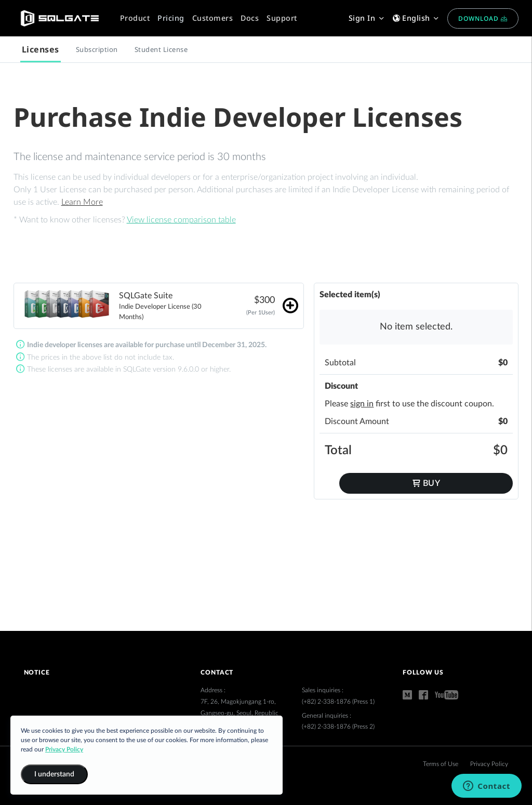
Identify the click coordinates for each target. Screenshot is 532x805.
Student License (161, 49)
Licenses (41, 49)
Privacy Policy (489, 764)
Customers (213, 18)
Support (282, 18)
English (416, 18)
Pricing (171, 18)
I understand (54, 774)
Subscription (97, 49)
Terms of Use (441, 764)
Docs (250, 18)
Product (135, 18)
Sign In (367, 18)
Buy (426, 483)
